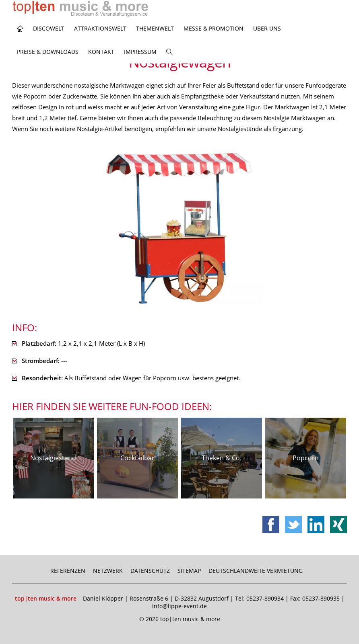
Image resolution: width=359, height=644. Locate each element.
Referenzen (68, 571)
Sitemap (189, 571)
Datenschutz (150, 571)
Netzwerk (108, 571)
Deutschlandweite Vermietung (256, 571)
